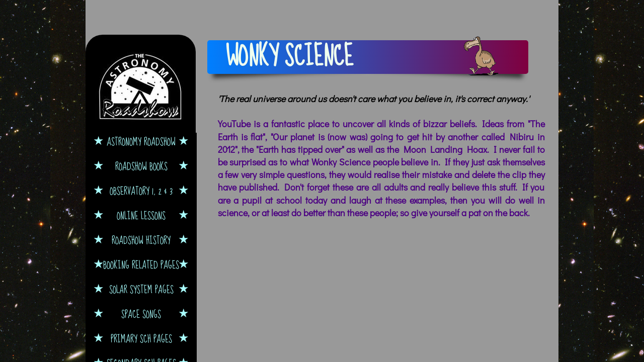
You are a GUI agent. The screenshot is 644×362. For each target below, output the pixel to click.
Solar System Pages (141, 289)
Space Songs (141, 314)
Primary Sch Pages (141, 339)
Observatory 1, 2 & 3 (141, 191)
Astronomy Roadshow (141, 142)
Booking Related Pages (141, 265)
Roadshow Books (141, 166)
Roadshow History (141, 240)
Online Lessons (141, 215)
